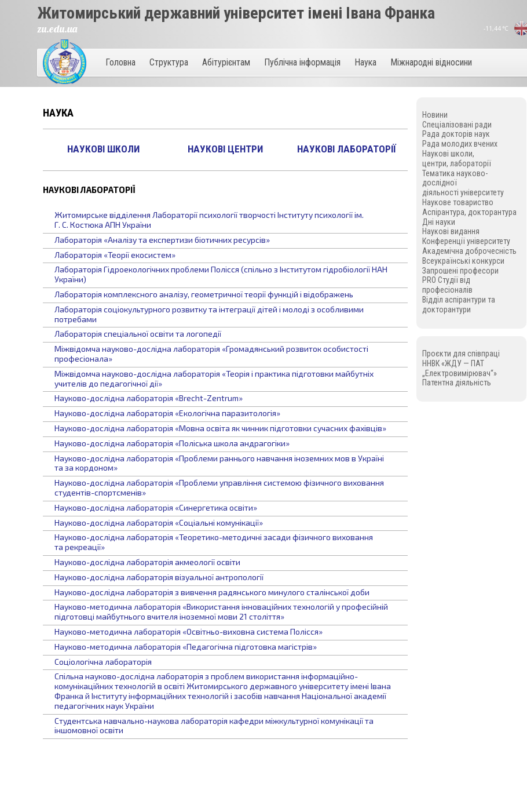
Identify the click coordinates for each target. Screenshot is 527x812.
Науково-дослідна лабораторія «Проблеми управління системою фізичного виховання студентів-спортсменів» (219, 487)
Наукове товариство (458, 202)
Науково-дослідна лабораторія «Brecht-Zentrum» (149, 398)
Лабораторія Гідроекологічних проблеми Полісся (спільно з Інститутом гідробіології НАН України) (221, 274)
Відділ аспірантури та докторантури (459, 305)
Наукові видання (451, 231)
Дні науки (439, 222)
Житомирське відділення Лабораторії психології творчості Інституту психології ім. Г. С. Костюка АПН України (209, 220)
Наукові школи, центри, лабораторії (457, 159)
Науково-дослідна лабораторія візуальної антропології (159, 577)
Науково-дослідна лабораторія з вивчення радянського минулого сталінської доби (212, 592)
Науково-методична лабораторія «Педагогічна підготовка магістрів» (186, 647)
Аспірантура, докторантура (469, 212)
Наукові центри (225, 149)
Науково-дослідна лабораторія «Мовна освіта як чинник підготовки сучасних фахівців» (220, 428)
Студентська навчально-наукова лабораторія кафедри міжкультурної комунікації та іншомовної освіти (214, 726)
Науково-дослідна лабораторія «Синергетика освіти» (156, 507)
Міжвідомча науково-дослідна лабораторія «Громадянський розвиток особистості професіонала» (211, 354)
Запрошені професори (460, 271)
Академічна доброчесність (469, 251)
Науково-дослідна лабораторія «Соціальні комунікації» (159, 522)
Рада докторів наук (456, 134)
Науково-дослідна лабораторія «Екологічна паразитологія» (167, 413)
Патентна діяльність (457, 383)
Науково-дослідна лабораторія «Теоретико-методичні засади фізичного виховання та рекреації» (214, 542)
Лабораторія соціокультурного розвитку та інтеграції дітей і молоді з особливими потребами (209, 314)
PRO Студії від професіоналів (447, 285)
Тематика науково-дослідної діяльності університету (463, 183)
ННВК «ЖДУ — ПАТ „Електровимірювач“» (460, 368)
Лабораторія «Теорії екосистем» (115, 255)
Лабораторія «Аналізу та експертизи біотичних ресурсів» (162, 240)
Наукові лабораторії (347, 149)
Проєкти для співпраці (461, 354)
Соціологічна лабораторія (103, 662)
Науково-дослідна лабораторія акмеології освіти (147, 562)
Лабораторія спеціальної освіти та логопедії (138, 334)
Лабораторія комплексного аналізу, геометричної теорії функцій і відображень (204, 294)
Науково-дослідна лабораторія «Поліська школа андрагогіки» (172, 443)
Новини (435, 115)
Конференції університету (466, 241)
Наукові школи (103, 149)
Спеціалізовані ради (457, 125)
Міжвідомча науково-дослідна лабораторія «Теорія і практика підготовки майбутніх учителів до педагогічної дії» (214, 378)
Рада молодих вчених (460, 144)
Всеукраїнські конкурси (463, 261)
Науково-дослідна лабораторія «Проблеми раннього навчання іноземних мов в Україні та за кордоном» (219, 463)
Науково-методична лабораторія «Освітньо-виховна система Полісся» (189, 631)
